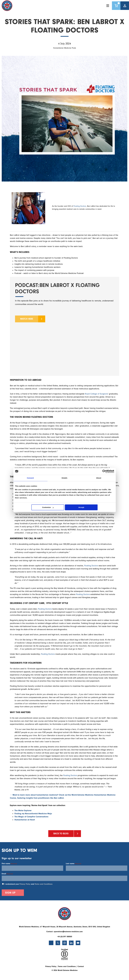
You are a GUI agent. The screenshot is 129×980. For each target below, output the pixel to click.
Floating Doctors (80, 206)
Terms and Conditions (44, 884)
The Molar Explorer (23, 811)
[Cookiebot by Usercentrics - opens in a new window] (104, 471)
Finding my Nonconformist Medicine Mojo (33, 814)
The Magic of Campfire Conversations (31, 817)
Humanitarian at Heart (25, 820)
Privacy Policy (25, 884)
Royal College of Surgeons (96, 394)
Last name (73, 864)
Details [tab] (65, 478)
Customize (48, 507)
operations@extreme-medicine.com (68, 932)
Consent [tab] (30, 478)
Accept (81, 507)
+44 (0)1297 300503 (65, 937)
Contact (81, 966)
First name (9, 864)
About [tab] (99, 478)
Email (7, 874)
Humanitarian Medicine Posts (65, 48)
